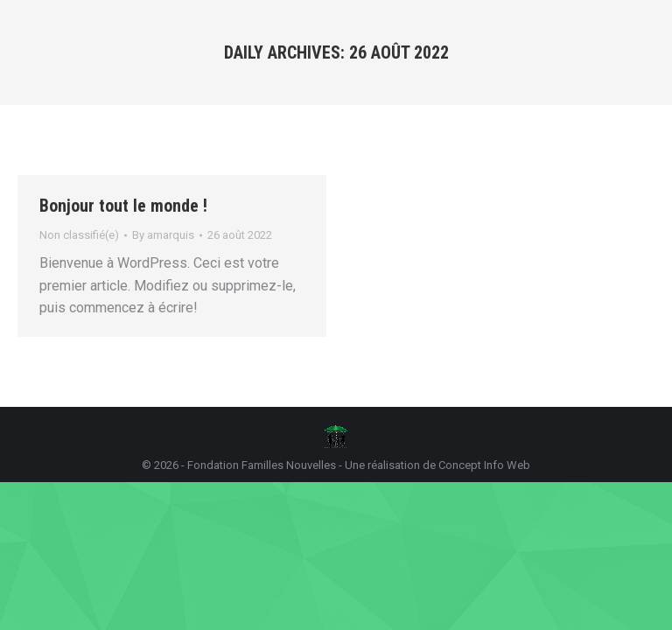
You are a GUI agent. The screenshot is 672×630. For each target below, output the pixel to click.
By (163, 235)
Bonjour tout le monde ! (123, 206)
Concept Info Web (484, 465)
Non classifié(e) (79, 235)
